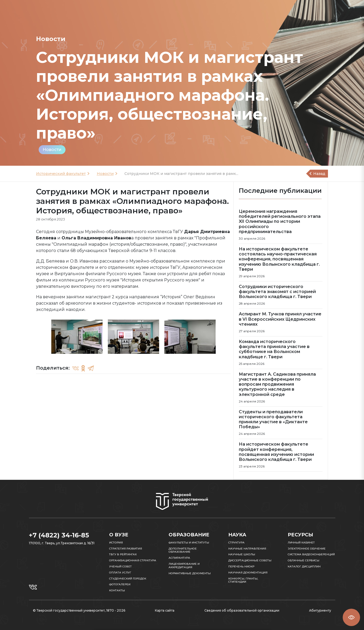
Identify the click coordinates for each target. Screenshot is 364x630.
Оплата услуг (120, 573)
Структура (236, 543)
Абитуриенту (320, 610)
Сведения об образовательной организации (242, 610)
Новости (52, 150)
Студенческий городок (128, 579)
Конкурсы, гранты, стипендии (243, 580)
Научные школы (242, 554)
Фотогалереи (120, 584)
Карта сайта (165, 610)
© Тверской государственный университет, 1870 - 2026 (79, 610)
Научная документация (248, 573)
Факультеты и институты (189, 543)
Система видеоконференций (311, 554)
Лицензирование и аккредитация (184, 566)
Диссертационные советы (250, 560)
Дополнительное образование (183, 550)
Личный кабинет (301, 543)
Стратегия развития (126, 549)
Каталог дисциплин (304, 566)
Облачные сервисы (304, 560)
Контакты (117, 590)
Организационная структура (133, 560)
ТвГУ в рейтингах (123, 554)
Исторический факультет (61, 174)
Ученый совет (120, 566)
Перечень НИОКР (241, 566)
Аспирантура (179, 558)
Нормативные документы (190, 573)
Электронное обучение (307, 549)
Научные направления (247, 549)
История (116, 543)
